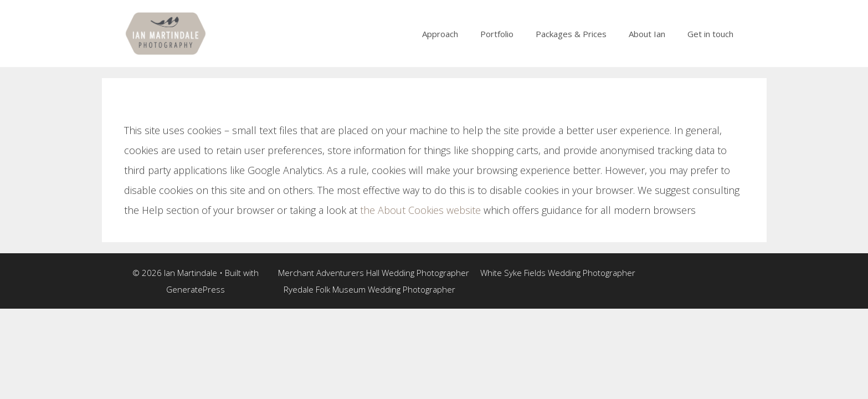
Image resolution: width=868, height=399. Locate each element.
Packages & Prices (571, 34)
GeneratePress (196, 289)
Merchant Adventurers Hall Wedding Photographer (374, 273)
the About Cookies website (420, 210)
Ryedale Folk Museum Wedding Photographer (369, 289)
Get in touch (710, 34)
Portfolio (497, 34)
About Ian (647, 34)
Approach (440, 34)
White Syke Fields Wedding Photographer (558, 273)
